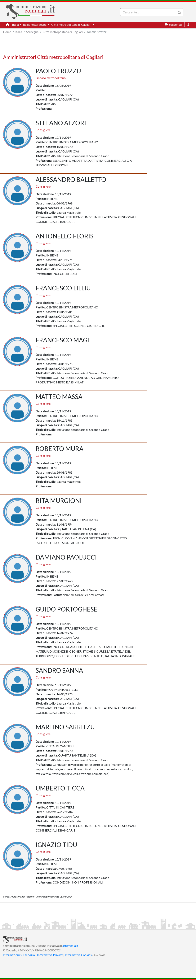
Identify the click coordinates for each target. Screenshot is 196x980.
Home (7, 32)
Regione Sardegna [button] (35, 24)
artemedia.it (70, 946)
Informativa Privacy (50, 955)
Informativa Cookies (78, 955)
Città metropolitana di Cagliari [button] (72, 24)
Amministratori (97, 32)
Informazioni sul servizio (19, 955)
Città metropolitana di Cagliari (63, 32)
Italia (19, 32)
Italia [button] (15, 24)
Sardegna (32, 32)
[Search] (149, 12)
